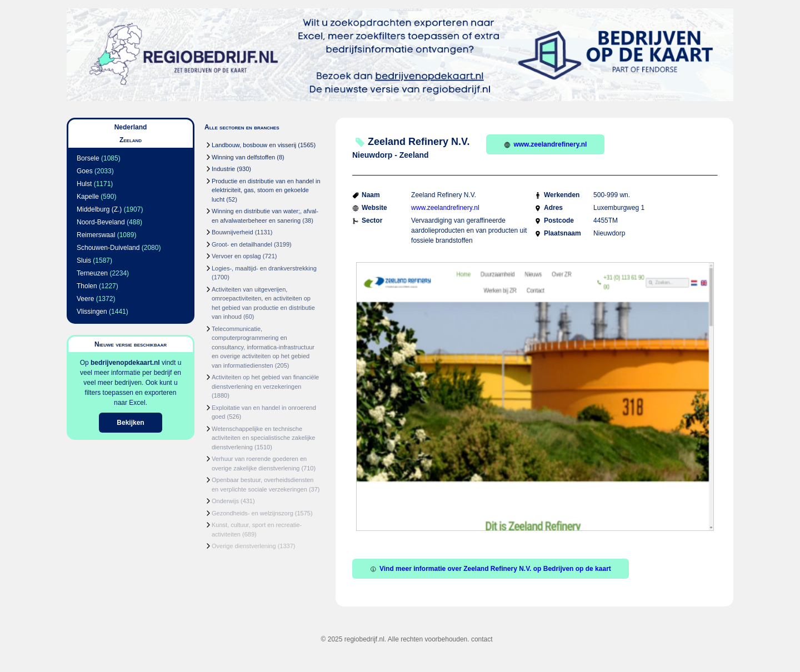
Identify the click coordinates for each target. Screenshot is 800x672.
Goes (85, 171)
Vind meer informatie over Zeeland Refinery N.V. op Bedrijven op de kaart (491, 569)
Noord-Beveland (101, 222)
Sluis (84, 260)
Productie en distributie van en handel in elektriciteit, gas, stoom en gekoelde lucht (266, 190)
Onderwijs (225, 501)
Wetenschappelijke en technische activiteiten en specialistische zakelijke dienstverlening (263, 438)
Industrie (223, 169)
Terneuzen (92, 273)
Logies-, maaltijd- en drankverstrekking (264, 268)
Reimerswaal (96, 235)
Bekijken (130, 423)
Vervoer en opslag (236, 256)
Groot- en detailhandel (242, 244)
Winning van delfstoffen (243, 157)
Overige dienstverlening (244, 546)
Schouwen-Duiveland (108, 248)
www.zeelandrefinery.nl (545, 144)
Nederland (131, 127)
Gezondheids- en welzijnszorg (252, 513)
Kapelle (88, 197)
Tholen (87, 286)
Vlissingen (92, 312)
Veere (85, 299)
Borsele (88, 158)
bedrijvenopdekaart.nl (125, 363)
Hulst (84, 184)
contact (482, 639)
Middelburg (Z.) (99, 209)
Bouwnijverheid (232, 232)
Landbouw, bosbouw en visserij (254, 145)
